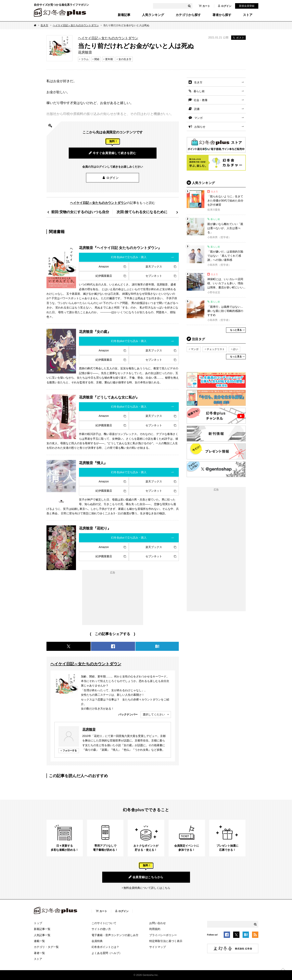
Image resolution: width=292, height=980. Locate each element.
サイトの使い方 (101, 929)
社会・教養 (201, 100)
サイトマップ (158, 947)
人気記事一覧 (42, 935)
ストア (248, 15)
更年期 (109, 59)
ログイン (225, 6)
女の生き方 (125, 59)
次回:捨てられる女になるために (142, 212)
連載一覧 (39, 941)
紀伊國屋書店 (104, 276)
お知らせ (200, 127)
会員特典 (97, 941)
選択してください (154, 714)
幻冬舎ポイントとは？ (105, 947)
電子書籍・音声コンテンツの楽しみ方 (115, 935)
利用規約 (155, 929)
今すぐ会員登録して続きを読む (113, 153)
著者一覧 (39, 953)
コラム (85, 59)
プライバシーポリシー (163, 935)
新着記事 (124, 15)
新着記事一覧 (42, 929)
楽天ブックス (154, 267)
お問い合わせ (158, 923)
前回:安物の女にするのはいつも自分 (80, 212)
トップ (38, 923)
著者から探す (222, 15)
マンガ (198, 118)
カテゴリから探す (188, 15)
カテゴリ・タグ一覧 (46, 947)
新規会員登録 (247, 6)
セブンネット (154, 276)
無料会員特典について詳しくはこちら (147, 888)
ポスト (238, 38)
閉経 (97, 59)
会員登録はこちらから (146, 877)
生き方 (44, 25)
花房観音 (89, 729)
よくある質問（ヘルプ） (107, 953)
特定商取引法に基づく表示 (166, 941)
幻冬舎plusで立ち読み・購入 (129, 257)
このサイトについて (104, 923)
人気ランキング (153, 15)
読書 (197, 109)
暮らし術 (199, 91)
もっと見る (236, 330)
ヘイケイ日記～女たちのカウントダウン (76, 25)
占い (235, 349)
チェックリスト (216, 349)
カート (204, 6)
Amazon (104, 267)
